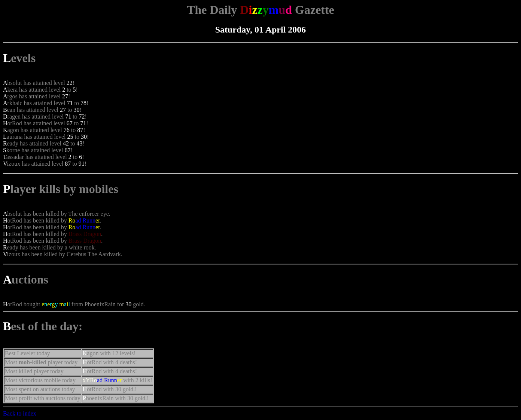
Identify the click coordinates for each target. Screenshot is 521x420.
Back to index (20, 413)
